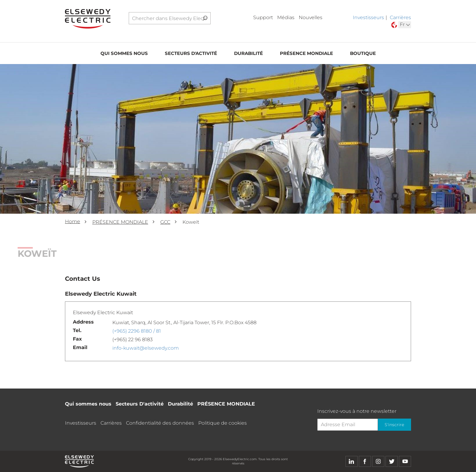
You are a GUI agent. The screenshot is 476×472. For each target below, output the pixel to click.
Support (263, 17)
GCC (165, 222)
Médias (286, 17)
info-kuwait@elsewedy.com (146, 348)
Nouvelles (311, 17)
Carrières (400, 17)
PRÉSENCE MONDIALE (306, 54)
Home (73, 221)
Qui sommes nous (124, 54)
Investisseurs (368, 17)
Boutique (363, 54)
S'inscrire (394, 425)
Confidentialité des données (160, 423)
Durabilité (248, 54)
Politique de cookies (223, 423)
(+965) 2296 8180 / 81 (137, 331)
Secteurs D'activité (191, 54)
